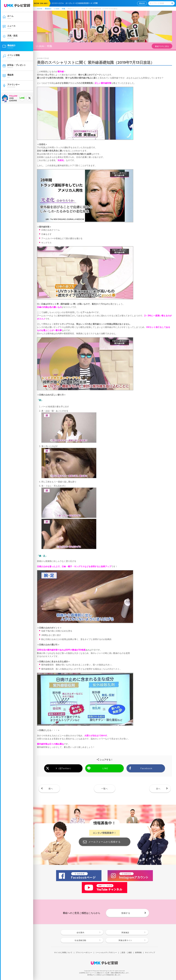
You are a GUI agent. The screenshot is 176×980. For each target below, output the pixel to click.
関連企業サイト (125, 940)
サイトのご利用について (63, 953)
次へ (158, 789)
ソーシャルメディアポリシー (106, 953)
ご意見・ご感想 (126, 953)
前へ (51, 789)
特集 (64, 9)
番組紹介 (48, 9)
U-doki (57, 9)
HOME (40, 9)
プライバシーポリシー (84, 953)
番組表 (142, 3)
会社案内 (80, 932)
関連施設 (125, 932)
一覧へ (105, 789)
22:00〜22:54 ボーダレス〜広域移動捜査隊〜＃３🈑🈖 (75, 3)
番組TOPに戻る (162, 46)
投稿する (126, 913)
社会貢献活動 (80, 940)
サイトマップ (150, 953)
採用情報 (138, 953)
